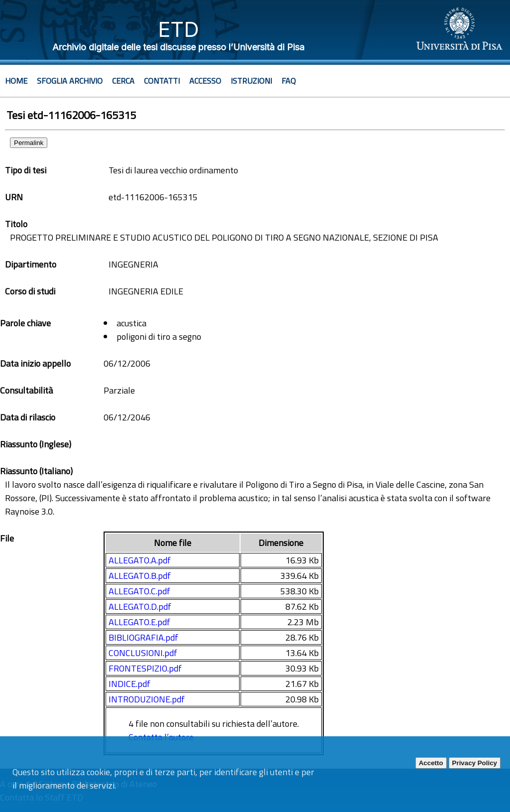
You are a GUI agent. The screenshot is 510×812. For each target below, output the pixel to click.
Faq (289, 81)
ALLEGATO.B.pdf (140, 576)
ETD (179, 29)
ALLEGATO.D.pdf (140, 607)
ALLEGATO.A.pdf (140, 560)
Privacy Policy (475, 763)
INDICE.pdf (129, 684)
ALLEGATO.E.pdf (139, 622)
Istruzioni (251, 81)
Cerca (123, 81)
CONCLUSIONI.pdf (143, 653)
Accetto (431, 763)
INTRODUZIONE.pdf (147, 699)
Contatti (162, 81)
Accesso (205, 81)
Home (16, 81)
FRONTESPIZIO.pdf (145, 668)
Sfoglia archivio (70, 81)
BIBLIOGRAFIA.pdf (143, 637)
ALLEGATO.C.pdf (139, 591)
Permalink (29, 143)
